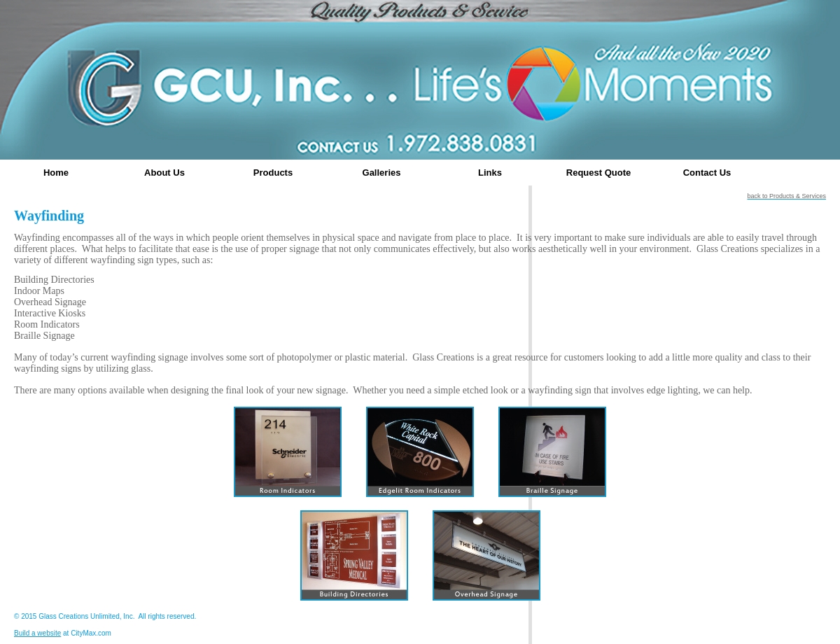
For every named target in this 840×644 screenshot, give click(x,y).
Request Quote (598, 173)
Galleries (382, 173)
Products (273, 173)
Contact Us (707, 173)
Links (490, 173)
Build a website (37, 633)
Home (56, 173)
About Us (164, 173)
